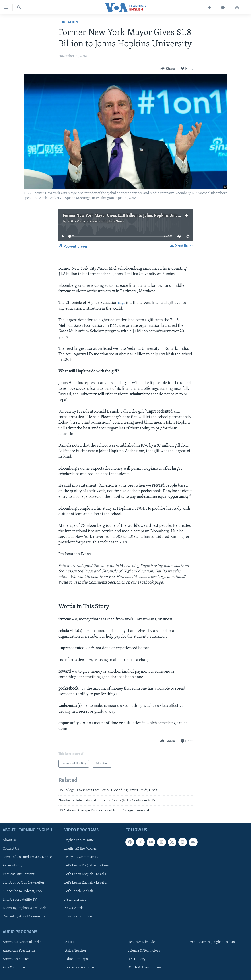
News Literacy (75, 900)
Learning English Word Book (24, 908)
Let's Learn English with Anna (87, 866)
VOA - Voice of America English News (96, 222)
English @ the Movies (80, 849)
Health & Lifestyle (141, 942)
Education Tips (76, 959)
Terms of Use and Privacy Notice (27, 857)
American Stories (16, 959)
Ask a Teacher (76, 951)
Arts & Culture (14, 968)
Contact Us (11, 849)
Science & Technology (144, 951)
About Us (10, 840)
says (122, 303)
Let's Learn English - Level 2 (85, 883)
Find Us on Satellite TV (20, 900)
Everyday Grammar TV (81, 857)
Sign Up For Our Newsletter (24, 883)
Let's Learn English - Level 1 (85, 874)
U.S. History (137, 959)
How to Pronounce (78, 917)
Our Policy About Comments (24, 917)
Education (68, 22)
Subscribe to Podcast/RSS (22, 891)
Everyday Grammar (80, 968)
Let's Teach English (79, 891)
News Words (74, 908)
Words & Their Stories (144, 968)
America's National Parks (22, 942)
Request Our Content (19, 874)
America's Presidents (19, 951)
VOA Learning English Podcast (213, 942)
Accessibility (12, 866)
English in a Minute (79, 840)
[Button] (168, 69)
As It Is (70, 942)
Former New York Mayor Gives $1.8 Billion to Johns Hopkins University (125, 216)
